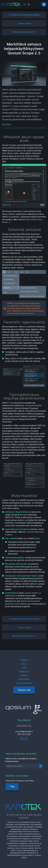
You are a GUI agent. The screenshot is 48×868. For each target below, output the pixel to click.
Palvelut (24, 675)
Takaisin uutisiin (24, 23)
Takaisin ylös (24, 690)
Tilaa (12, 787)
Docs (24, 664)
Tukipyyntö (24, 672)
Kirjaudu (24, 660)
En (25, 4)
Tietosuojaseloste (24, 683)
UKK (24, 668)
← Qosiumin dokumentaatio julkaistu (24, 15)
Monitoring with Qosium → (24, 32)
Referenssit (24, 679)
